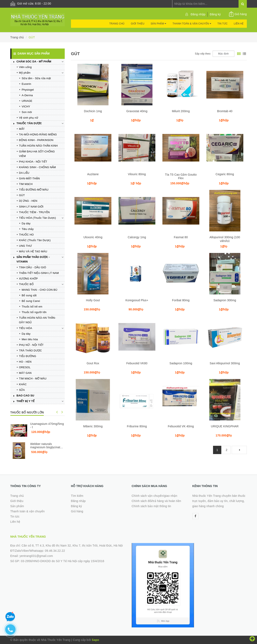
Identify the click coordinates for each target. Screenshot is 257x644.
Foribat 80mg (181, 300)
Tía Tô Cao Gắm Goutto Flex (181, 176)
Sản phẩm (158, 24)
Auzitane (93, 174)
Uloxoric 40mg (93, 237)
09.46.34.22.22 (55, 551)
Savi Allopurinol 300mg (225, 363)
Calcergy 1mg (137, 237)
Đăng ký (215, 14)
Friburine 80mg (137, 426)
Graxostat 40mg (137, 111)
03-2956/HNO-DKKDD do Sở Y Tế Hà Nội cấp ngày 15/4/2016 (62, 561)
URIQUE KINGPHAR (225, 426)
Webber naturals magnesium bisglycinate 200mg (46, 447)
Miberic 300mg (93, 426)
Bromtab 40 (225, 111)
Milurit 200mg (181, 111)
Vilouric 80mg (137, 174)
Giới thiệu (138, 24)
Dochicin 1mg (93, 111)
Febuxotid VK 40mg (181, 426)
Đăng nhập (198, 14)
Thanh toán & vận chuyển (192, 24)
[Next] (239, 450)
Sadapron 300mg (225, 300)
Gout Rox (93, 363)
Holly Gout (93, 300)
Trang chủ (117, 24)
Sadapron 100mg (181, 363)
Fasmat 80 (181, 237)
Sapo (95, 640)
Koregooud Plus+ (137, 300)
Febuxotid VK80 (137, 363)
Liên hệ (239, 24)
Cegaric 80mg (225, 174)
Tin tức (222, 24)
